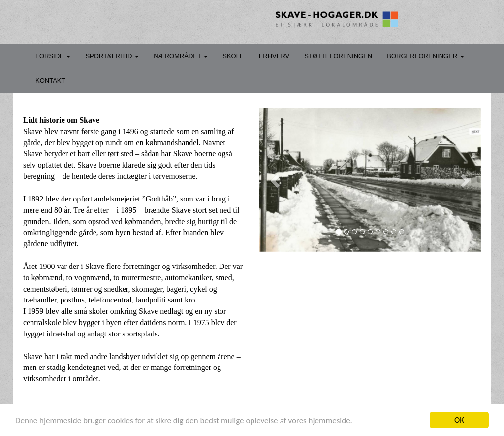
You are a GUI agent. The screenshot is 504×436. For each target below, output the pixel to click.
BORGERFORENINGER (425, 56)
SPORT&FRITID (112, 56)
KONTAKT (50, 81)
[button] (276, 180)
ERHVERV (274, 56)
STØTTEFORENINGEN (338, 56)
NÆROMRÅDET (181, 56)
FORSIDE (53, 56)
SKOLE (233, 56)
